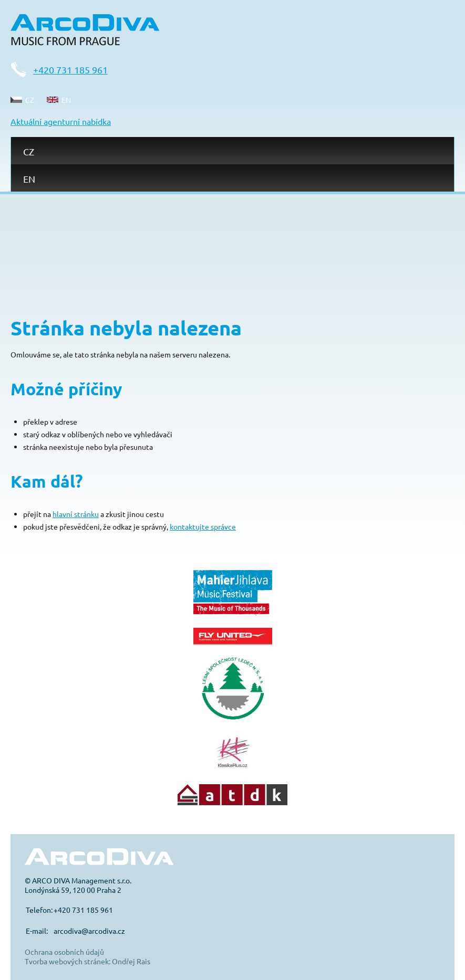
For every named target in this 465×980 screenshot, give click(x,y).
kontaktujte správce (203, 526)
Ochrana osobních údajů (64, 952)
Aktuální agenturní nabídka (61, 121)
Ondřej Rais (131, 961)
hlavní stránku (76, 514)
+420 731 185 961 (70, 70)
